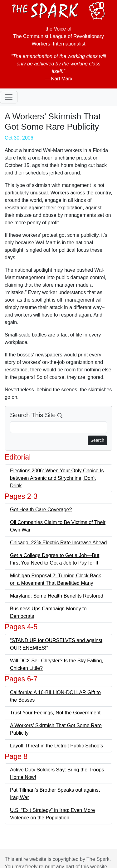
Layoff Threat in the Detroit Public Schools (56, 746)
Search (97, 440)
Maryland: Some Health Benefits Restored (57, 596)
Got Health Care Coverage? (41, 510)
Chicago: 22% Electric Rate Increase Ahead (58, 543)
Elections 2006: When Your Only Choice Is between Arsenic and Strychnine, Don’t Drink (57, 478)
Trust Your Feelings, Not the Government (55, 713)
